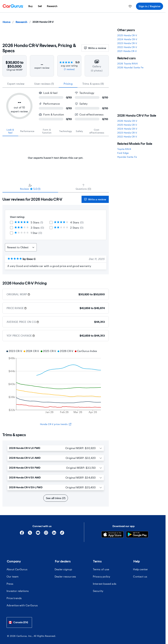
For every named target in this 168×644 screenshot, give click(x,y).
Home (6, 22)
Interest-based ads (105, 584)
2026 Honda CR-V (127, 121)
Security (98, 591)
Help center (140, 569)
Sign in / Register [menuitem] (150, 6)
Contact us (140, 576)
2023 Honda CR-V (127, 43)
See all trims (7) (56, 498)
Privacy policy (102, 576)
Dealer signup (63, 569)
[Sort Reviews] (21, 247)
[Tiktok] (62, 534)
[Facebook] (22, 534)
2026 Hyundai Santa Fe (130, 67)
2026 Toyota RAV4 (127, 63)
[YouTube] (38, 534)
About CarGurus (17, 569)
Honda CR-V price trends (56, 424)
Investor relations (18, 591)
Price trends (14, 598)
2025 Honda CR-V (127, 35)
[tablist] (56, 84)
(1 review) (69, 69)
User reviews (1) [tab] (44, 84)
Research (21, 22)
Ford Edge (123, 153)
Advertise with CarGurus (22, 605)
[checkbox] (11, 222)
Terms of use (101, 569)
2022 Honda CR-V (127, 47)
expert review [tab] (16, 84)
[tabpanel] (56, 156)
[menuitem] (31, 6)
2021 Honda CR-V (127, 51)
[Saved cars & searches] (130, 6)
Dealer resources (65, 576)
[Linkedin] (54, 534)
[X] (30, 534)
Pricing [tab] (68, 84)
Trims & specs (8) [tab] (93, 84)
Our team (13, 576)
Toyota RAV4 (124, 149)
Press (10, 584)
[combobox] (19, 622)
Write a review (95, 48)
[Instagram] (46, 534)
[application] (56, 382)
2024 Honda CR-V (127, 39)
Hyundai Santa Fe (127, 157)
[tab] (10, 131)
